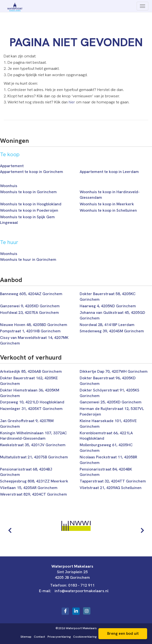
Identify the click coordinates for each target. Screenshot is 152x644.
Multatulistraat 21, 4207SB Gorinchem (34, 457)
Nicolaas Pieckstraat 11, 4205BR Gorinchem (108, 460)
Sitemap (26, 637)
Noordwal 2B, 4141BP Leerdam (107, 325)
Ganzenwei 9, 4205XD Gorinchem (30, 306)
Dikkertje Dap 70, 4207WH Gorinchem (114, 371)
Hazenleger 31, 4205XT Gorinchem (31, 409)
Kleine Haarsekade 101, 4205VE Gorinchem (108, 424)
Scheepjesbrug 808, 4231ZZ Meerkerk (34, 481)
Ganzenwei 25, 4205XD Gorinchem (111, 402)
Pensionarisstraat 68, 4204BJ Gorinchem (26, 472)
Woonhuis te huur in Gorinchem (28, 259)
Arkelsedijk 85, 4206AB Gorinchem (31, 371)
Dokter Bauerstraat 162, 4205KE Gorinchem (29, 381)
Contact (39, 637)
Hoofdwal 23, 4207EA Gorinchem (29, 313)
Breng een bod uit (123, 633)
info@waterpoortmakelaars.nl (81, 591)
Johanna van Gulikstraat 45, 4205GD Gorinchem (112, 315)
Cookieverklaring (85, 637)
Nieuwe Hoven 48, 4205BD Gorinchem (34, 325)
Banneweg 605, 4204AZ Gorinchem (31, 294)
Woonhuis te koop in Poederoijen (29, 210)
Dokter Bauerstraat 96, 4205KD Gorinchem (108, 381)
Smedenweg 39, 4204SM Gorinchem (112, 331)
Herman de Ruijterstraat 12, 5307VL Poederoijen (112, 411)
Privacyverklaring (59, 637)
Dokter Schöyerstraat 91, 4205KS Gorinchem (109, 393)
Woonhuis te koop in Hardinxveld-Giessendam (110, 195)
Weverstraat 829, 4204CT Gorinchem (33, 494)
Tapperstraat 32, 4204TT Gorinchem (113, 481)
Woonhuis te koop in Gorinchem (28, 192)
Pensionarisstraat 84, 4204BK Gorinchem (106, 472)
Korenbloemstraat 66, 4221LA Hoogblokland (106, 436)
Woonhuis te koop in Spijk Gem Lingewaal (27, 220)
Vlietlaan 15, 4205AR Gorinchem (29, 488)
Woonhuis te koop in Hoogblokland (31, 204)
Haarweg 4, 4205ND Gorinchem (108, 306)
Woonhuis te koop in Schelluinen (108, 210)
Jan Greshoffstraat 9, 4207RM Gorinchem (27, 424)
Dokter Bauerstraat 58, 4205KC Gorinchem (108, 297)
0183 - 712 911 (81, 585)
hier (72, 102)
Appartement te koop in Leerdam (109, 172)
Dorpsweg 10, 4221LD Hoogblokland (32, 402)
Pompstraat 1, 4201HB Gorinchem (30, 331)
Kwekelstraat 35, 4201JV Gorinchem (33, 445)
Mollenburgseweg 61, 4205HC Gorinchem (106, 448)
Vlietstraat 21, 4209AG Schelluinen (111, 488)
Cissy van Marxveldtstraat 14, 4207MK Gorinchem (34, 340)
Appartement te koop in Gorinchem (32, 172)
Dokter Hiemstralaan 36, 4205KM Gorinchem (30, 393)
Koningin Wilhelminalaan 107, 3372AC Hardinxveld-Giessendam (33, 436)
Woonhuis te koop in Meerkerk (107, 204)
